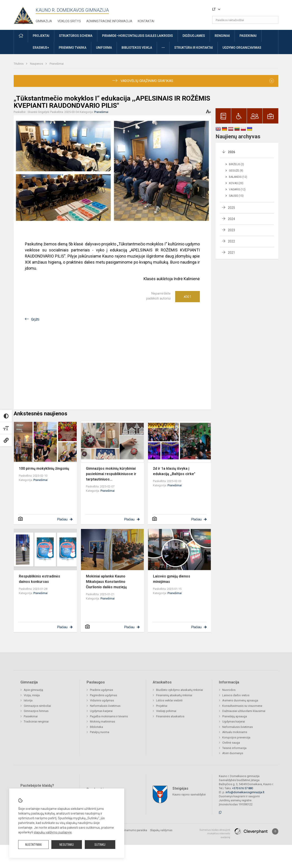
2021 (231, 253)
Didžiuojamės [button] (194, 36)
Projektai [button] (41, 36)
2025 (231, 208)
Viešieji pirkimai (166, 711)
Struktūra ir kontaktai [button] (194, 48)
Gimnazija (44, 21)
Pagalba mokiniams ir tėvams (109, 716)
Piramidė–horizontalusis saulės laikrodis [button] (137, 36)
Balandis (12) (238, 177)
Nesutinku (67, 845)
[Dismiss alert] (272, 81)
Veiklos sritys (69, 21)
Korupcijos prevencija (236, 737)
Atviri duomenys (233, 753)
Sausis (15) (236, 196)
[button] (248, 9)
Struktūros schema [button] (76, 36)
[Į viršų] (275, 831)
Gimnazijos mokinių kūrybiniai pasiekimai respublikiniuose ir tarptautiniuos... (111, 474)
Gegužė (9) (236, 171)
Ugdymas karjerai (101, 711)
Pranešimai (57, 64)
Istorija (28, 700)
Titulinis (19, 64)
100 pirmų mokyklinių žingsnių (44, 468)
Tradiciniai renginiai (36, 721)
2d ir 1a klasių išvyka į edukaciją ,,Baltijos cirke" (174, 471)
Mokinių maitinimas (102, 721)
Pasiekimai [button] (248, 36)
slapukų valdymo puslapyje (53, 832)
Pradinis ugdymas (101, 690)
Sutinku (100, 845)
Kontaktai (146, 21)
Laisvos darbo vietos (236, 695)
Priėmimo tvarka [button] (73, 48)
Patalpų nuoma (100, 732)
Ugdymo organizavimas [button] (242, 48)
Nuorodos (229, 690)
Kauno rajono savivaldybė (189, 794)
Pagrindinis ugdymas (104, 695)
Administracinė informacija (109, 21)
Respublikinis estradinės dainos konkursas (39, 579)
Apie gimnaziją (33, 690)
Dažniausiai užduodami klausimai (244, 711)
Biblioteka (96, 727)
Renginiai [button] (222, 36)
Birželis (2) (236, 164)
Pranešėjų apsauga (235, 716)
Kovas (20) (236, 183)
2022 (231, 241)
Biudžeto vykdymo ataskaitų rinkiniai (180, 690)
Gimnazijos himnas (36, 711)
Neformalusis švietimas (105, 706)
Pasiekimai (31, 716)
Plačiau (62, 519)
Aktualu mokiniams (235, 732)
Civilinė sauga (231, 743)
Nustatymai (33, 845)
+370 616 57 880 (243, 788)
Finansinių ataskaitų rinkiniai (174, 695)
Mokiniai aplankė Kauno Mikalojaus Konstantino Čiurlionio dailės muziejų (106, 582)
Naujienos (37, 64)
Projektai (162, 706)
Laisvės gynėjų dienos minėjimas (172, 579)
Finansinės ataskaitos (170, 716)
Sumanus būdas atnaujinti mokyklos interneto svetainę (215, 834)
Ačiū (187, 297)
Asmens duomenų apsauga (240, 700)
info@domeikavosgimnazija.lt (245, 792)
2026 (231, 152)
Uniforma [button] (104, 48)
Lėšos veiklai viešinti (169, 700)
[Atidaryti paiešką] (273, 20)
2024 (231, 219)
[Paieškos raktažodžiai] (245, 20)
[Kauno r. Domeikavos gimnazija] (25, 14)
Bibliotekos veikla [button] (137, 48)
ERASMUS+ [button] (41, 48)
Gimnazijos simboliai (37, 706)
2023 (231, 230)
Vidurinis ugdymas (102, 700)
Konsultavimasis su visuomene (242, 706)
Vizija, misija (32, 695)
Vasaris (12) (237, 189)
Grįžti (35, 319)
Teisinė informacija (234, 748)
